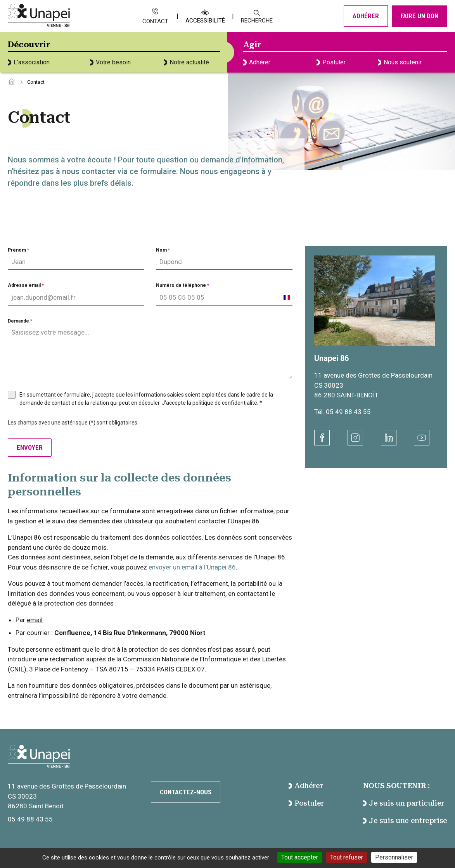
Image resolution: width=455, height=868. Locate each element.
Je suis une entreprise (405, 821)
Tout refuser (347, 857)
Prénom (18, 250)
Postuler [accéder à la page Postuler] (306, 803)
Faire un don (420, 16)
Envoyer (30, 447)
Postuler (331, 62)
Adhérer (366, 16)
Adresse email (26, 285)
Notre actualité (186, 62)
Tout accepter (300, 857)
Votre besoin (110, 62)
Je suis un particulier (404, 803)
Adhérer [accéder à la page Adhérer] (306, 786)
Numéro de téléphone (183, 285)
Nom (163, 250)
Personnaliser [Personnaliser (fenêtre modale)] (394, 857)
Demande (20, 321)
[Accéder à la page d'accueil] (12, 82)
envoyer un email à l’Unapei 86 (192, 567)
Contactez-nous (186, 792)
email (35, 620)
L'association (29, 62)
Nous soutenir (400, 62)
